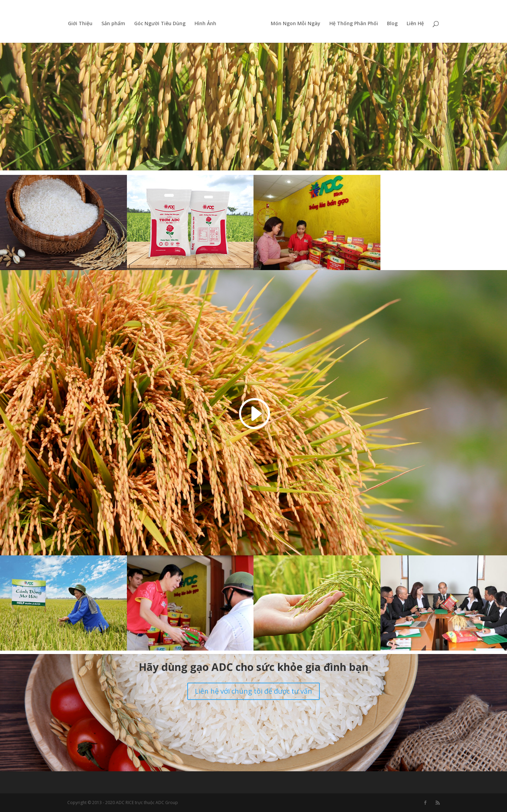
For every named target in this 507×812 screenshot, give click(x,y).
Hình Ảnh (208, 22)
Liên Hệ (413, 22)
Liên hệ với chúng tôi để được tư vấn (254, 691)
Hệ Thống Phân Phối (351, 22)
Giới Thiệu (83, 22)
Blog (390, 22)
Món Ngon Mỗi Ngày (293, 22)
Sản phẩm (116, 22)
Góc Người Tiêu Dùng (162, 22)
